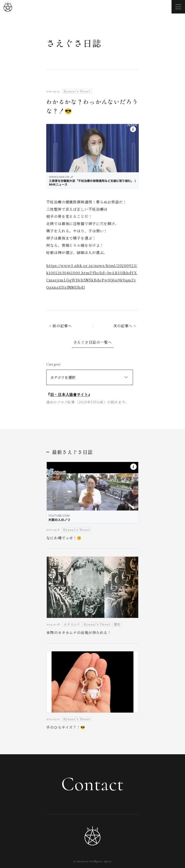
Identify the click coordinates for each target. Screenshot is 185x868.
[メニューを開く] (178, 7)
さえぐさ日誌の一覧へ (93, 342)
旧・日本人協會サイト (69, 394)
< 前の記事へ (60, 326)
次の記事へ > (125, 326)
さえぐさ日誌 (74, 43)
